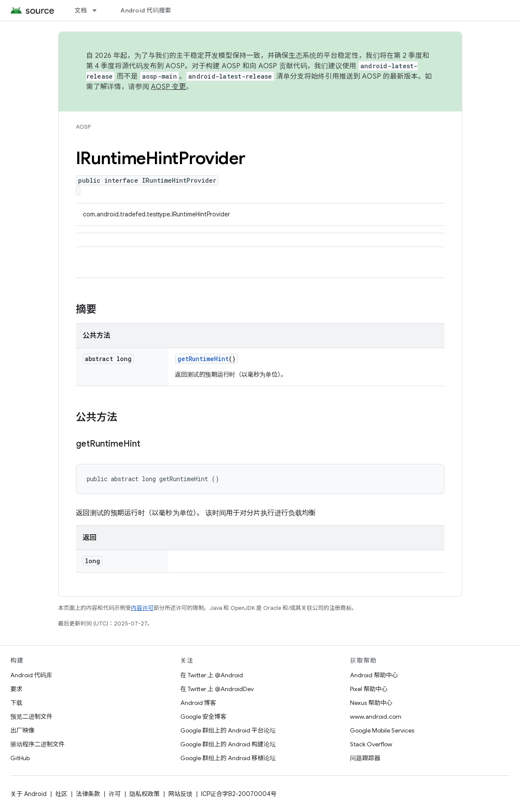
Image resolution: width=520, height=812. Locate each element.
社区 (61, 794)
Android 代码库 (31, 675)
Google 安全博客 (203, 717)
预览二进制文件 (32, 717)
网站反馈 (180, 794)
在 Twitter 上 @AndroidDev (217, 689)
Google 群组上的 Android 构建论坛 (228, 744)
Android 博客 (198, 703)
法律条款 (88, 794)
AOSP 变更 (169, 87)
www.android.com (376, 717)
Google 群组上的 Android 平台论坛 (228, 730)
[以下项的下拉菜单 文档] (98, 10)
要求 (16, 689)
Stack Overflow (371, 744)
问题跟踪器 (365, 758)
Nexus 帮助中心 (371, 703)
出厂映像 (22, 730)
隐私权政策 (145, 794)
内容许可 (142, 608)
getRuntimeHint (203, 359)
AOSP (83, 127)
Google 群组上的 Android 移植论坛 (228, 758)
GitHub (20, 758)
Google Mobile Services (382, 730)
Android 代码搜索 (146, 10)
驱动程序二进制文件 (38, 744)
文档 (81, 10)
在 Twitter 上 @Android (212, 675)
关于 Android (28, 794)
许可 (115, 794)
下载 (16, 703)
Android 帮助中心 (374, 675)
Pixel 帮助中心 (369, 689)
